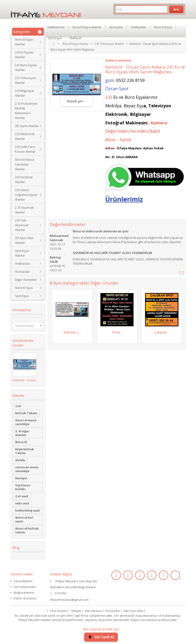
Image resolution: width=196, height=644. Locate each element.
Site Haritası (93, 611)
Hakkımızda (56, 27)
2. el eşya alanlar (22, 433)
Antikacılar (22, 263)
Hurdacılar (22, 272)
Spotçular (116, 27)
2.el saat (22, 496)
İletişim (76, 611)
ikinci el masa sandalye (26, 422)
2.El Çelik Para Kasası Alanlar (25, 149)
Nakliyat (75, 38)
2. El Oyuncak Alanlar (24, 210)
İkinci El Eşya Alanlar (24, 42)
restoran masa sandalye (27, 469)
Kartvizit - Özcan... (25, 380)
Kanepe (21, 478)
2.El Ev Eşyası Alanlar (24, 55)
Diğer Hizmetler (26, 280)
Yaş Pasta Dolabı (23, 487)
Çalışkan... (162, 332)
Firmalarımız (22, 310)
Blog (16, 548)
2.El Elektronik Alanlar (25, 136)
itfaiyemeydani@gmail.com (69, 600)
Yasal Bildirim (23, 581)
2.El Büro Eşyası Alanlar (26, 67)
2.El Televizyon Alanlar (25, 80)
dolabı (20, 460)
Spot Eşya (22, 296)
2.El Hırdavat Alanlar (24, 179)
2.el (18, 406)
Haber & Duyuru (25, 598)
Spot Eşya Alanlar (22, 253)
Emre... (117, 332)
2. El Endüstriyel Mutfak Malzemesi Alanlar (26, 111)
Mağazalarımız (24, 592)
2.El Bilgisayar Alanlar (25, 93)
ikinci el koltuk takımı (27, 530)
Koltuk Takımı (26, 413)
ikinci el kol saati (24, 519)
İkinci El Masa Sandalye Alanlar (25, 164)
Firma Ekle (113, 611)
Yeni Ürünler (59, 611)
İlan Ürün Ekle (133, 611)
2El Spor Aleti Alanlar (24, 240)
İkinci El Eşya (24, 288)
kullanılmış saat (28, 510)
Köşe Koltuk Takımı (25, 451)
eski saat (22, 503)
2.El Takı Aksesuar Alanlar (22, 225)
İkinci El (21, 442)
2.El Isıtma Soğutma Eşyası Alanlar (26, 195)
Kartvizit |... (72, 332)
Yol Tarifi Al (101, 637)
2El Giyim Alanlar (27, 126)
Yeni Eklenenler (25, 587)
